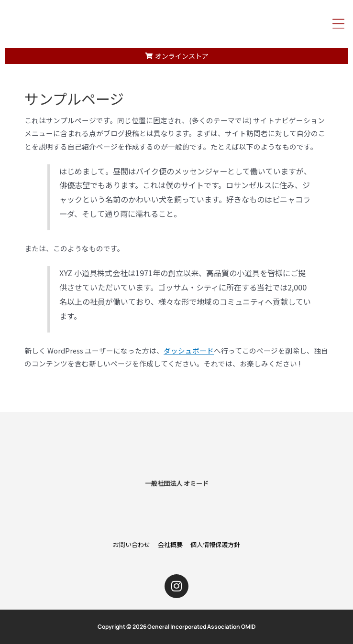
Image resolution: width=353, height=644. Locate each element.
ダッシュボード (189, 350)
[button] (339, 24)
